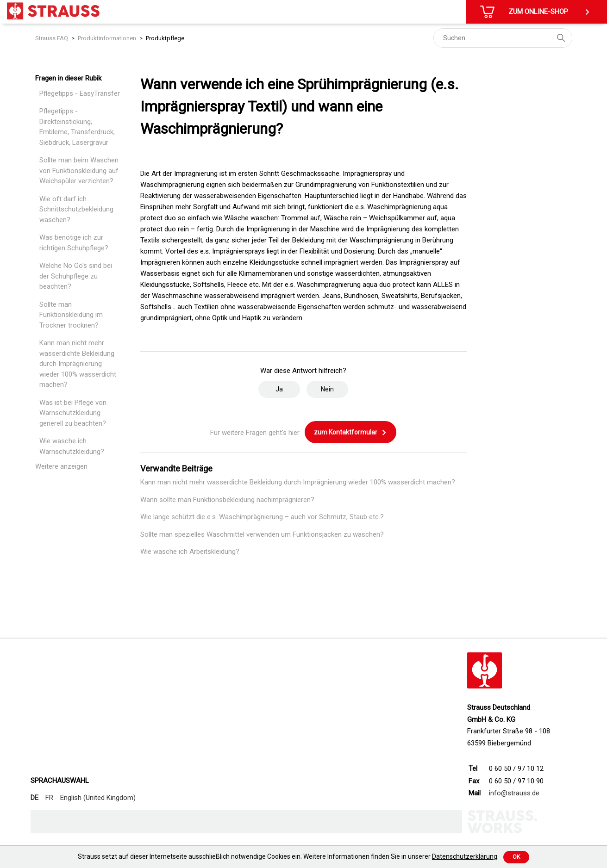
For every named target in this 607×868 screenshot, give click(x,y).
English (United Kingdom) (98, 798)
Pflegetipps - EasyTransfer (80, 93)
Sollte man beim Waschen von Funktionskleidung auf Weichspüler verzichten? (79, 170)
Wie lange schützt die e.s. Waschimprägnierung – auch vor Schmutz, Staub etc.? (262, 517)
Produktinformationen (107, 38)
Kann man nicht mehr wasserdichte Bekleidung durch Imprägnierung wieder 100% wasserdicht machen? (78, 364)
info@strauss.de (514, 793)
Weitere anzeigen (61, 466)
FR (49, 798)
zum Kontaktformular (350, 433)
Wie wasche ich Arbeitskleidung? (190, 552)
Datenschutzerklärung (465, 856)
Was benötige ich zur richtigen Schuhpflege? (74, 243)
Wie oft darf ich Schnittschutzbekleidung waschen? (76, 209)
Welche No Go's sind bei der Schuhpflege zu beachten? (76, 276)
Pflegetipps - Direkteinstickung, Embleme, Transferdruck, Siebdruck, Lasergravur (77, 127)
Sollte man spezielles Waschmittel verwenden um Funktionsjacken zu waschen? (262, 534)
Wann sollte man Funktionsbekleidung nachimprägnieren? (227, 500)
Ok (516, 857)
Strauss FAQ (52, 38)
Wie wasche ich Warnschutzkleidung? (72, 446)
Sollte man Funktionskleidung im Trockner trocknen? (71, 315)
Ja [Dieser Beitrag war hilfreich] (279, 389)
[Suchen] (503, 38)
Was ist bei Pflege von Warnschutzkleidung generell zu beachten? (73, 413)
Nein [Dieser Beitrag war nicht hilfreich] (327, 389)
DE (34, 798)
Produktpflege (165, 38)
